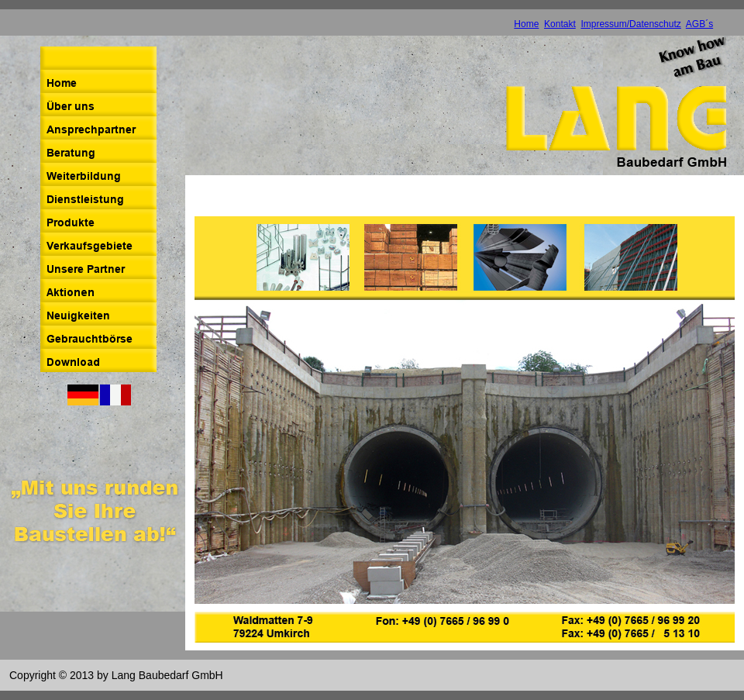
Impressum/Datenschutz (630, 24)
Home (526, 24)
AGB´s (699, 24)
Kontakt (560, 24)
